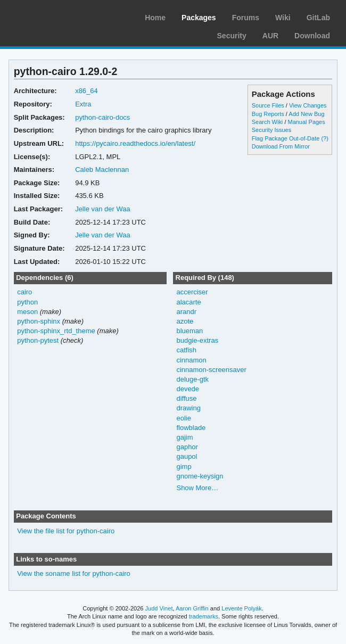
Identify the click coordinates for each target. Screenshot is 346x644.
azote (185, 321)
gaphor (187, 447)
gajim (184, 437)
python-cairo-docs (102, 117)
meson (27, 312)
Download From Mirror (281, 146)
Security (232, 36)
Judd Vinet (159, 608)
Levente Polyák (241, 608)
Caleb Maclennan (102, 170)
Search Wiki (267, 122)
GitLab (318, 18)
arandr (186, 312)
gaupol (187, 456)
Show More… (197, 488)
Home (155, 18)
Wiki (283, 18)
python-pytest (38, 340)
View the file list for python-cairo (66, 531)
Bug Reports (268, 114)
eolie (183, 418)
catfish (186, 350)
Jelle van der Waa (102, 209)
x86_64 (86, 91)
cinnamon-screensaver (211, 370)
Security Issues (271, 130)
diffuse (186, 398)
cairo (24, 292)
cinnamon (191, 360)
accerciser (192, 292)
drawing (188, 408)
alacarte (188, 302)
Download (312, 36)
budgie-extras (197, 340)
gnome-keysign (200, 476)
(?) (324, 138)
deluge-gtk (192, 379)
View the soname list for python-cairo (74, 573)
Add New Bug (306, 114)
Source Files (268, 105)
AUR (270, 36)
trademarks (204, 616)
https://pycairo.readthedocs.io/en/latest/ (135, 143)
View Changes (308, 105)
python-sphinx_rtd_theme (56, 331)
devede (188, 389)
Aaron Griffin (192, 608)
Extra (83, 104)
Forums (246, 18)
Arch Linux (59, 16)
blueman (190, 331)
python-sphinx (39, 321)
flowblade (191, 428)
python (27, 302)
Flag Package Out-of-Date (286, 138)
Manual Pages (306, 122)
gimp (184, 467)
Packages (199, 18)
